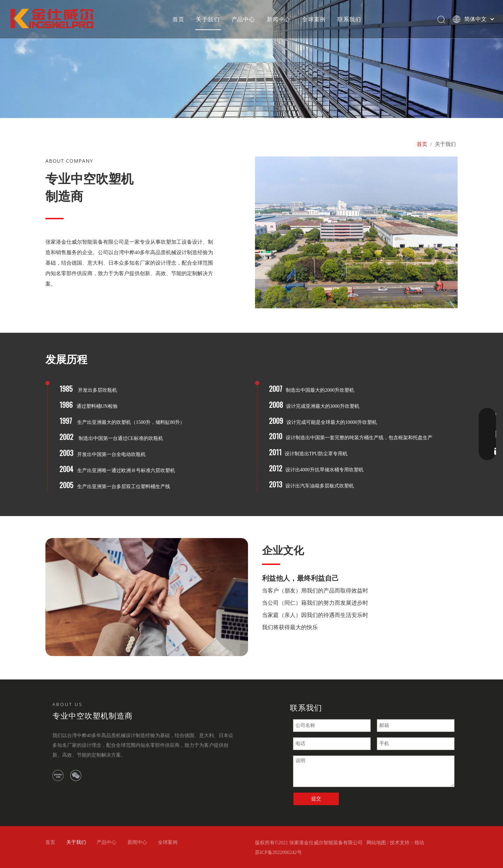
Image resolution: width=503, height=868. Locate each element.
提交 (316, 799)
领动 (419, 843)
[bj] (147, 597)
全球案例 (314, 19)
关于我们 (208, 19)
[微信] (76, 775)
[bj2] (251, 59)
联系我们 (349, 19)
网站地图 (376, 843)
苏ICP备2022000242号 (278, 852)
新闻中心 (279, 19)
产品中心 (243, 19)
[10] (356, 232)
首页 (178, 19)
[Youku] (58, 775)
